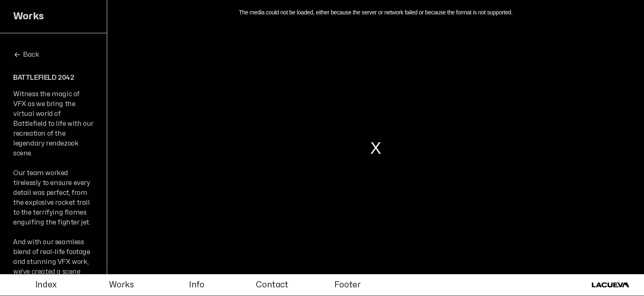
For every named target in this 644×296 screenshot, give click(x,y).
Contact (272, 285)
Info (197, 285)
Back (26, 55)
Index (46, 285)
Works (121, 285)
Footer (348, 285)
